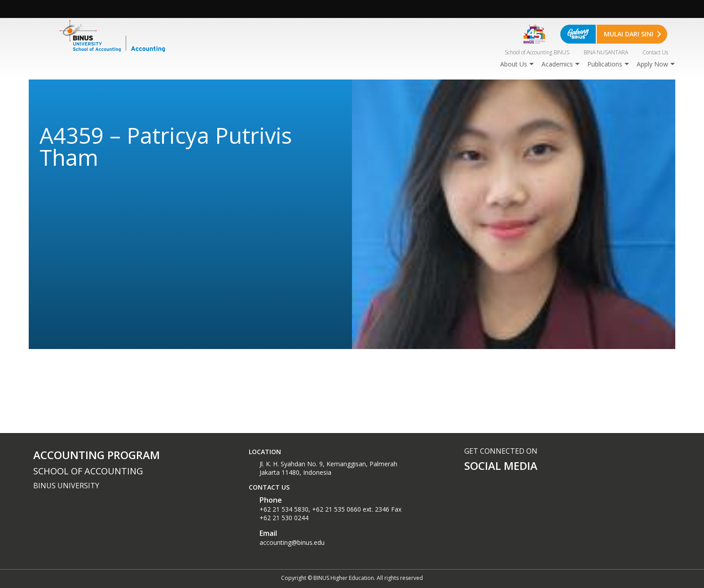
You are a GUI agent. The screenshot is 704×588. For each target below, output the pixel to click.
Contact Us (655, 52)
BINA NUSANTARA (606, 52)
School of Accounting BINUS (537, 52)
